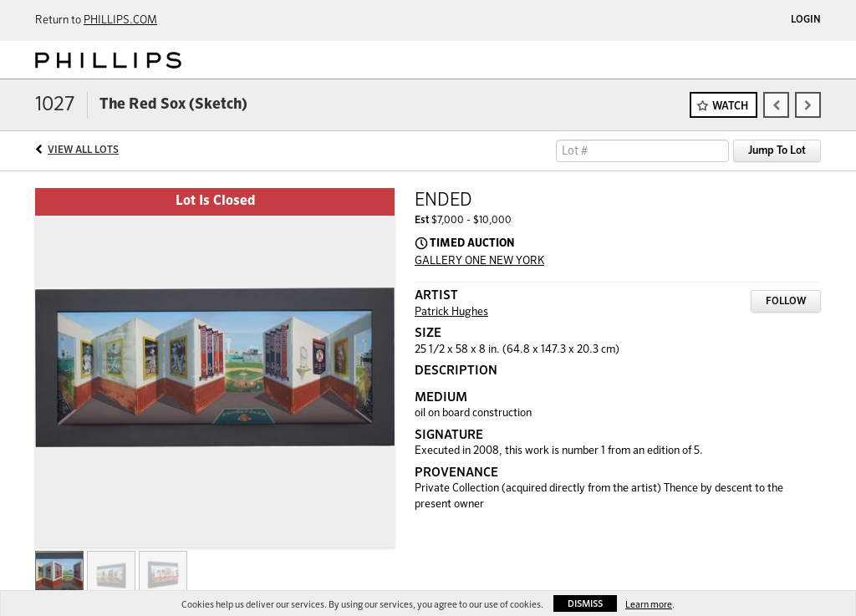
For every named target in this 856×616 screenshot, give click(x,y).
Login (806, 20)
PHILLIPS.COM (120, 20)
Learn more (649, 605)
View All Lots (83, 150)
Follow (786, 302)
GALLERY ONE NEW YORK (479, 261)
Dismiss (585, 604)
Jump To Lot (777, 151)
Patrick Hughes (451, 312)
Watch (730, 107)
